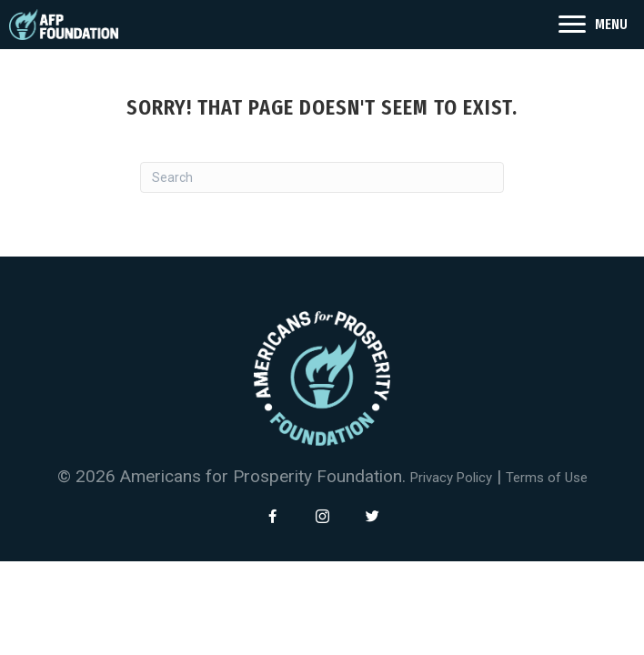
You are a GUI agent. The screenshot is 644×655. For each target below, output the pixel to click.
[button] (272, 516)
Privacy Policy (451, 478)
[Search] (322, 177)
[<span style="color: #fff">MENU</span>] (593, 25)
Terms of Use (547, 478)
